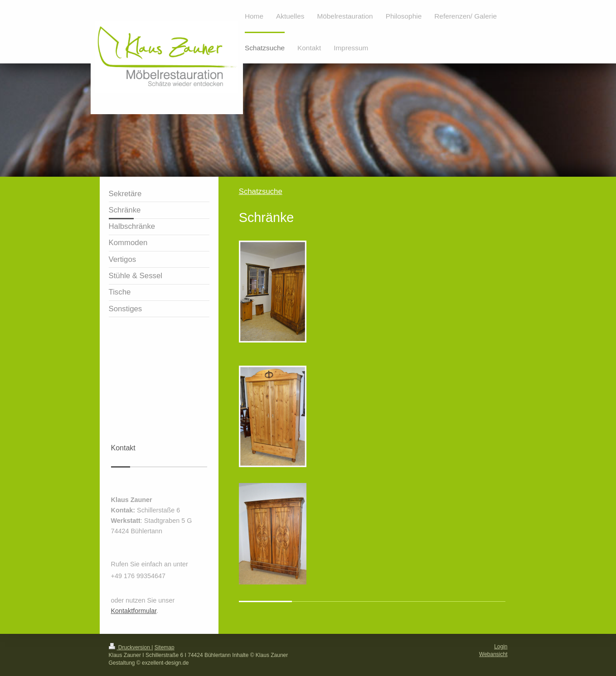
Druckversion (130, 647)
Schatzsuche (261, 191)
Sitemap (165, 647)
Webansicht (493, 654)
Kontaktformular (134, 611)
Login (501, 647)
